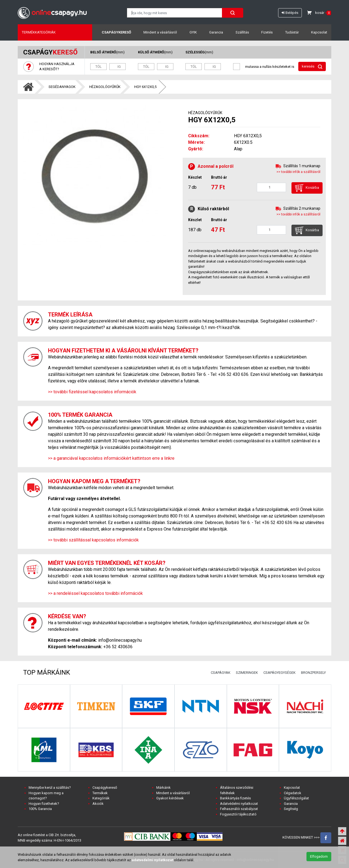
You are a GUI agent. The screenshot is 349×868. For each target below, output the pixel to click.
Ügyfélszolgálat (296, 798)
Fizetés (267, 32)
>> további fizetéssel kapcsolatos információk (92, 392)
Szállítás (242, 32)
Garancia (216, 32)
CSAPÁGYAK (221, 673)
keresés (312, 67)
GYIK (193, 32)
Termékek (100, 793)
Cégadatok (293, 793)
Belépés (290, 13)
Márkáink (163, 788)
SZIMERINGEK (247, 673)
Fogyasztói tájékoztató (238, 814)
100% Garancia (40, 809)
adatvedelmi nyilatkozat (152, 860)
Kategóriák (101, 798)
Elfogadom (319, 856)
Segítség (291, 809)
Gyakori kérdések (170, 798)
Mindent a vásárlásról (160, 32)
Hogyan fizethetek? (44, 804)
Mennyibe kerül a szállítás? (50, 788)
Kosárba (307, 188)
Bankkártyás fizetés (235, 798)
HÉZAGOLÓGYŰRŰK (105, 87)
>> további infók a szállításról (298, 172)
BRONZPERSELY (313, 673)
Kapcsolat (319, 32)
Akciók (98, 804)
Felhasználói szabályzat (239, 809)
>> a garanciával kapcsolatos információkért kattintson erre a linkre (111, 458)
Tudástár (292, 32)
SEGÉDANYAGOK (62, 87)
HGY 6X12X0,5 (145, 87)
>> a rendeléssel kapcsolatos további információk (95, 593)
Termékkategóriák (39, 32)
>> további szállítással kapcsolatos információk (93, 540)
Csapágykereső (116, 32)
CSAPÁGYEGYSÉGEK (279, 673)
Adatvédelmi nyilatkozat (239, 804)
